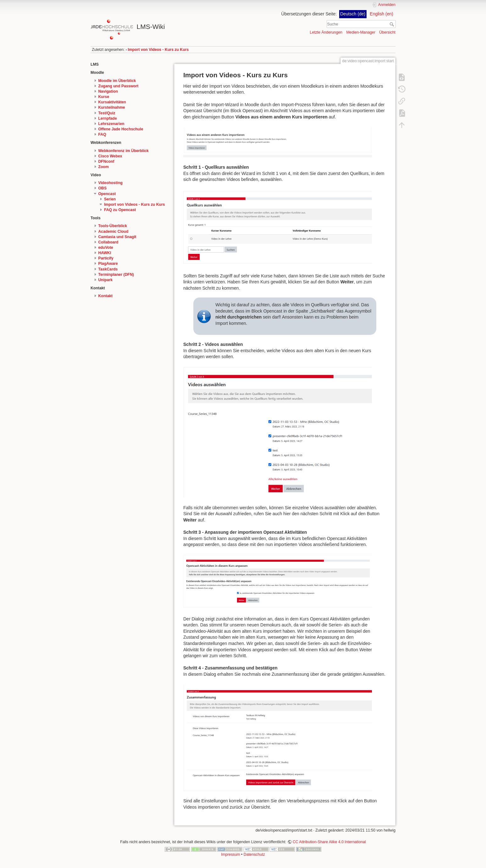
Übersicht (387, 32)
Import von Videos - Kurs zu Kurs (158, 50)
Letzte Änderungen (326, 32)
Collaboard (108, 242)
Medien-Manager (361, 32)
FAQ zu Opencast (120, 210)
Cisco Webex (110, 156)
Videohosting (110, 183)
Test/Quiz (107, 113)
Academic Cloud (113, 232)
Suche (392, 24)
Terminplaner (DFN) (116, 275)
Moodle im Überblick (117, 81)
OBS (103, 188)
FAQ (102, 134)
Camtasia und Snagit (117, 237)
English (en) (381, 14)
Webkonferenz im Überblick (124, 151)
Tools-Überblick (113, 226)
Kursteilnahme (112, 107)
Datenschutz (254, 854)
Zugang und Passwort (119, 86)
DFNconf (106, 161)
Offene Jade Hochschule (121, 129)
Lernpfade (108, 118)
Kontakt (106, 296)
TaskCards (108, 269)
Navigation (108, 91)
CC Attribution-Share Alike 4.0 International (329, 842)
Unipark (106, 280)
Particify (106, 258)
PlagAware (108, 264)
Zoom (104, 167)
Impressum (231, 854)
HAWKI (105, 253)
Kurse (104, 97)
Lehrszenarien (111, 124)
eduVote (106, 248)
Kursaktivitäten (112, 102)
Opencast (107, 194)
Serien (110, 199)
